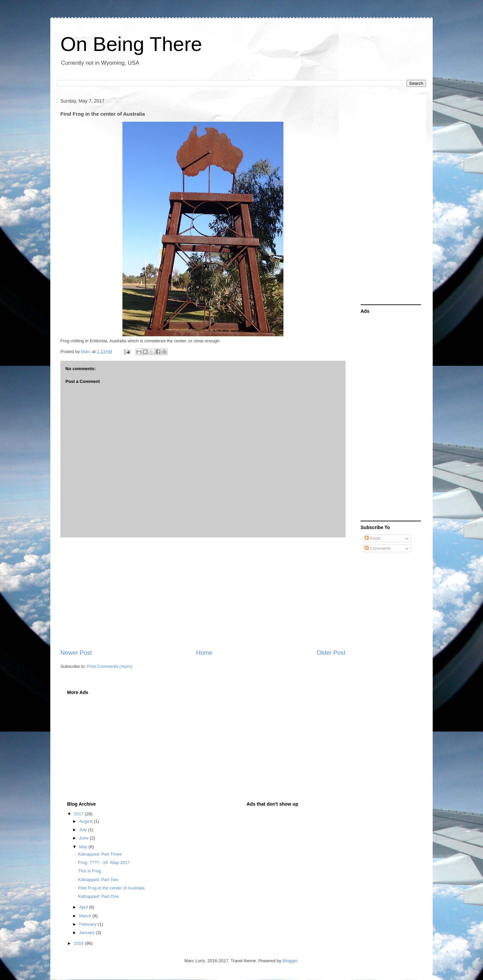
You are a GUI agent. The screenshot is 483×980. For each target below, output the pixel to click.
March (86, 916)
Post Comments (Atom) (110, 666)
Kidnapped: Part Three (100, 854)
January (88, 933)
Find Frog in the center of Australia (111, 888)
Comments (378, 548)
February (89, 924)
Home (204, 653)
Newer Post (76, 653)
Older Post (331, 653)
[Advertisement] (203, 593)
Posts (373, 538)
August (87, 821)
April (84, 907)
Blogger (290, 961)
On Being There (131, 44)
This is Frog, (90, 871)
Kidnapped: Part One (98, 896)
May (84, 847)
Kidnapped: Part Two (98, 880)
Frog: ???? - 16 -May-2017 (104, 862)
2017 (79, 814)
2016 (79, 943)
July (84, 830)
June (85, 838)
